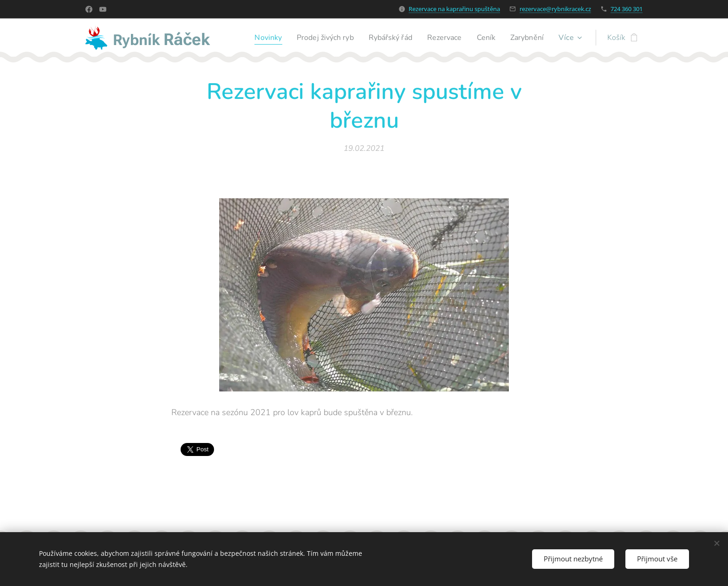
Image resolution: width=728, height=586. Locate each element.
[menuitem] (253, 38)
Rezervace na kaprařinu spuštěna (454, 9)
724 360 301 (627, 9)
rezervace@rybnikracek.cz (555, 9)
